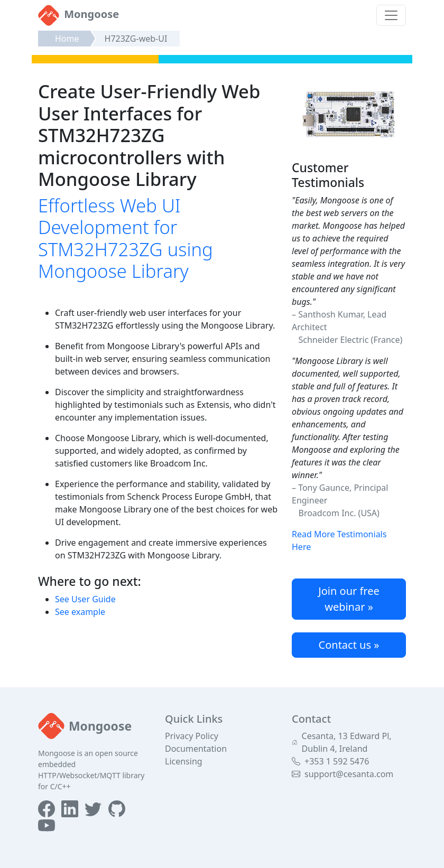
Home (67, 39)
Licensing (184, 761)
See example (80, 612)
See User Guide (85, 599)
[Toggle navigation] (391, 15)
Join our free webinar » (349, 599)
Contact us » (349, 645)
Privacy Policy (192, 736)
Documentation (196, 749)
